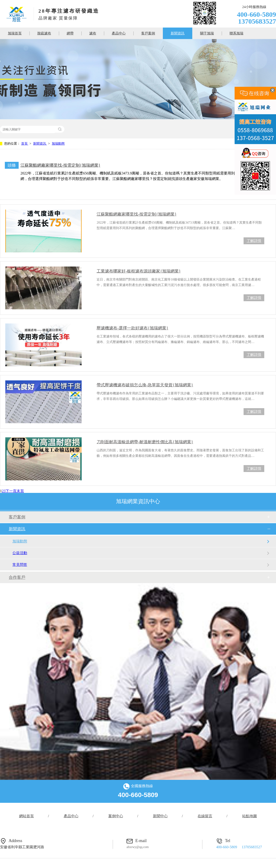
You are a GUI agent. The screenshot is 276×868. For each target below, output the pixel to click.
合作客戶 (17, 577)
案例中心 (116, 816)
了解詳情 (254, 241)
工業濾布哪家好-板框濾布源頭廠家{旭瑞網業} (139, 271)
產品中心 (119, 33)
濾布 (93, 33)
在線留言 (205, 816)
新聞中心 (160, 816)
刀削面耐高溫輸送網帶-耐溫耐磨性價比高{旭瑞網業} (145, 442)
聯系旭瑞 (236, 33)
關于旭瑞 (207, 33)
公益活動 (20, 553)
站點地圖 (250, 816)
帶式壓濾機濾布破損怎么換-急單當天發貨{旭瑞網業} (145, 385)
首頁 (25, 144)
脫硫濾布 (44, 33)
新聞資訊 (178, 33)
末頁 (20, 491)
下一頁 (11, 491)
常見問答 (20, 565)
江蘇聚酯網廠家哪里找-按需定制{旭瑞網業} (60, 165)
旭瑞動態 (58, 144)
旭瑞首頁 (15, 33)
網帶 (70, 33)
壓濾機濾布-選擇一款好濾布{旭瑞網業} (132, 328)
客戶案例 (148, 33)
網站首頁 (26, 816)
